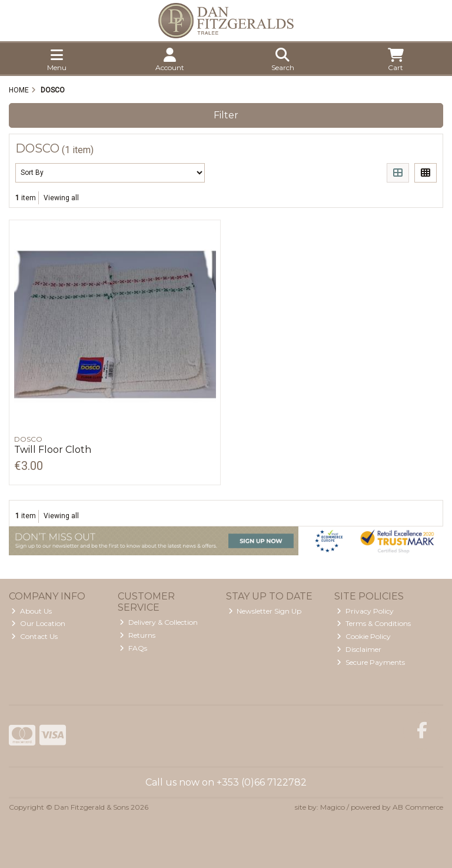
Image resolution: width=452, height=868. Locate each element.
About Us (31, 611)
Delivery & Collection (159, 622)
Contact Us (34, 636)
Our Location (38, 623)
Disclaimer (359, 649)
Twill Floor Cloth (53, 450)
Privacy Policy (365, 611)
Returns (137, 635)
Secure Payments (371, 662)
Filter (226, 115)
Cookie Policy (364, 636)
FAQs (133, 648)
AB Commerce (418, 807)
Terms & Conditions (374, 623)
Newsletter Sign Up (265, 611)
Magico (333, 807)
